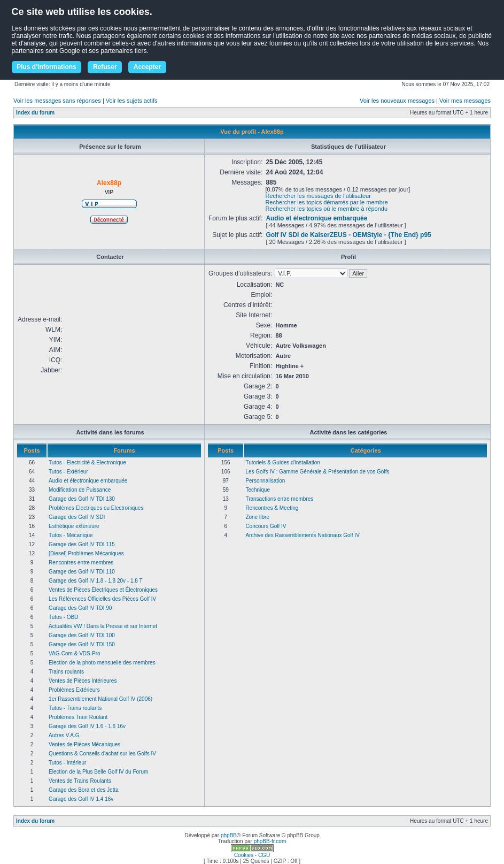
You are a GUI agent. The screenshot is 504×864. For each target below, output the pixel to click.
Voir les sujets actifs (132, 101)
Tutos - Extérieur (68, 472)
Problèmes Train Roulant (78, 717)
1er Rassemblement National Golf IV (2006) (100, 699)
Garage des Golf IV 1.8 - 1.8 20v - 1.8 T (95, 581)
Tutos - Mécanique (71, 535)
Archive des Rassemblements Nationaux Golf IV (302, 535)
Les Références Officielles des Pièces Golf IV (102, 599)
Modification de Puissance (80, 490)
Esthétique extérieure (74, 526)
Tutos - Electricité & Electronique (87, 462)
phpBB (229, 835)
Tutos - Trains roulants (75, 708)
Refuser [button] (105, 67)
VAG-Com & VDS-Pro (75, 653)
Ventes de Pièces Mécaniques (84, 744)
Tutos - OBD (63, 617)
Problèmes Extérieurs (74, 690)
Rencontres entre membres (81, 563)
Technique (258, 490)
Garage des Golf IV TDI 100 (82, 635)
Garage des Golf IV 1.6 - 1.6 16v (87, 726)
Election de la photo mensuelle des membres (102, 663)
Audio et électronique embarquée (316, 218)
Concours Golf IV (266, 526)
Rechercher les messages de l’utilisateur (318, 196)
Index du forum (35, 113)
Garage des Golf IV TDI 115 (82, 544)
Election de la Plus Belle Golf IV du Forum (98, 772)
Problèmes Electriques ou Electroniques (96, 508)
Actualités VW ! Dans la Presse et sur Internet (103, 626)
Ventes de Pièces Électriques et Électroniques (103, 590)
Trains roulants (66, 672)
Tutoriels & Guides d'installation (282, 462)
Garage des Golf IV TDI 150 (82, 644)
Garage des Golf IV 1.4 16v (81, 799)
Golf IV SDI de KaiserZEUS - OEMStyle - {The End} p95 (348, 235)
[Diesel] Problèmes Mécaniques (86, 553)
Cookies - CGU (252, 855)
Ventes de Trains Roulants (80, 781)
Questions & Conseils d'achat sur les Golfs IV (102, 754)
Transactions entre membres (279, 499)
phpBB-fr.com (270, 841)
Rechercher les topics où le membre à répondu (326, 209)
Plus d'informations (46, 67)
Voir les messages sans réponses (57, 101)
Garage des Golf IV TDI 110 (82, 572)
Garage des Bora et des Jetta (84, 790)
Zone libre (257, 517)
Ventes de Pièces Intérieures (83, 681)
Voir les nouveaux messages (397, 101)
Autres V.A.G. (65, 735)
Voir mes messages (465, 101)
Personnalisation (265, 481)
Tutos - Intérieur (67, 763)
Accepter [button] (147, 67)
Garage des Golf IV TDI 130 (82, 499)
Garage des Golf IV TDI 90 (80, 608)
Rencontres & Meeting (272, 508)
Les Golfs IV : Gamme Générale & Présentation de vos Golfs (317, 472)
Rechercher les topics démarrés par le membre (326, 202)
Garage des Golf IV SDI (77, 517)
